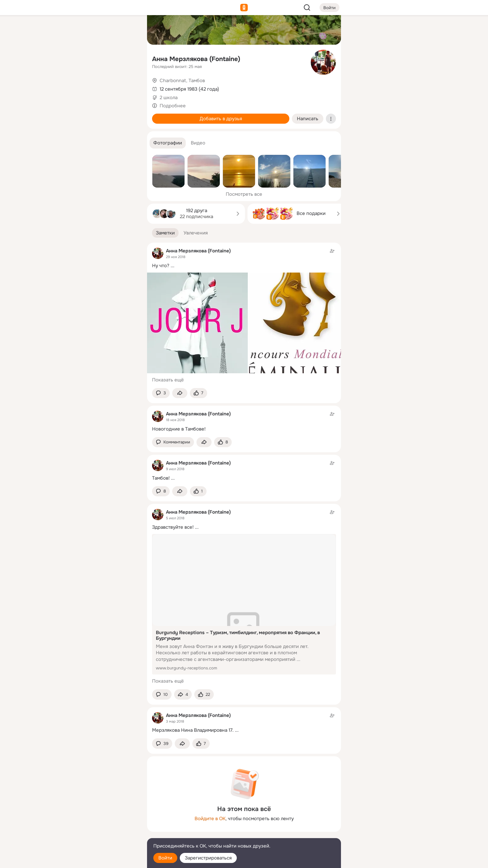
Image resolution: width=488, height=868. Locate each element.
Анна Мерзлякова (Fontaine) (196, 59)
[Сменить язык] (100, 833)
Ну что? (161, 266)
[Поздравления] (100, 86)
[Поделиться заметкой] (180, 393)
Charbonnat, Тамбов (182, 81)
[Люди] (100, 58)
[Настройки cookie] (100, 860)
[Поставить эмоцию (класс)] (199, 393)
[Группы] (128, 30)
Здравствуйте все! (173, 527)
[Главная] (73, 30)
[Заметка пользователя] (244, 421)
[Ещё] (100, 819)
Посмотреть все (244, 194)
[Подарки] (73, 86)
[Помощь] (73, 113)
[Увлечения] (100, 30)
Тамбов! (161, 478)
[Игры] (128, 86)
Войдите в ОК (210, 819)
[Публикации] (73, 58)
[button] (168, 143)
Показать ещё (168, 380)
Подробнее (173, 106)
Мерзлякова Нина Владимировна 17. (193, 730)
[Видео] (128, 58)
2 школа (169, 98)
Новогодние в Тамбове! (179, 429)
